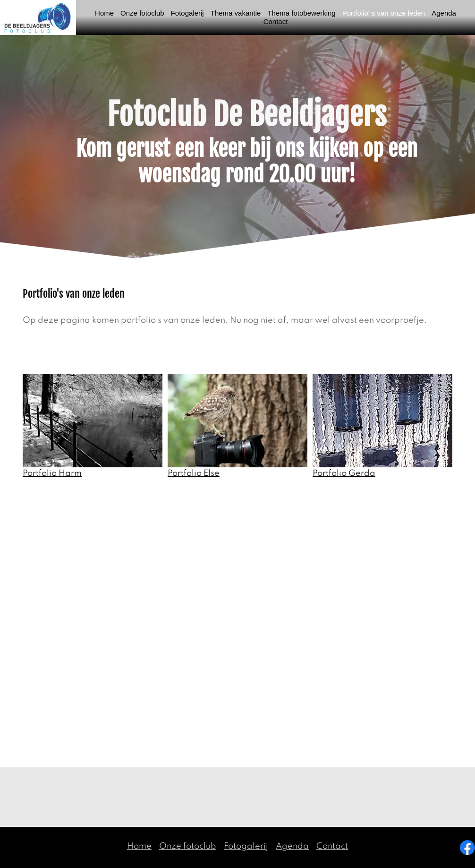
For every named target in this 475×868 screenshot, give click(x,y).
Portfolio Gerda (344, 473)
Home (139, 846)
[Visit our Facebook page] (467, 848)
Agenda (292, 846)
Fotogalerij (246, 846)
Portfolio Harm (52, 473)
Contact (332, 846)
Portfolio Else (194, 473)
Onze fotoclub (188, 846)
